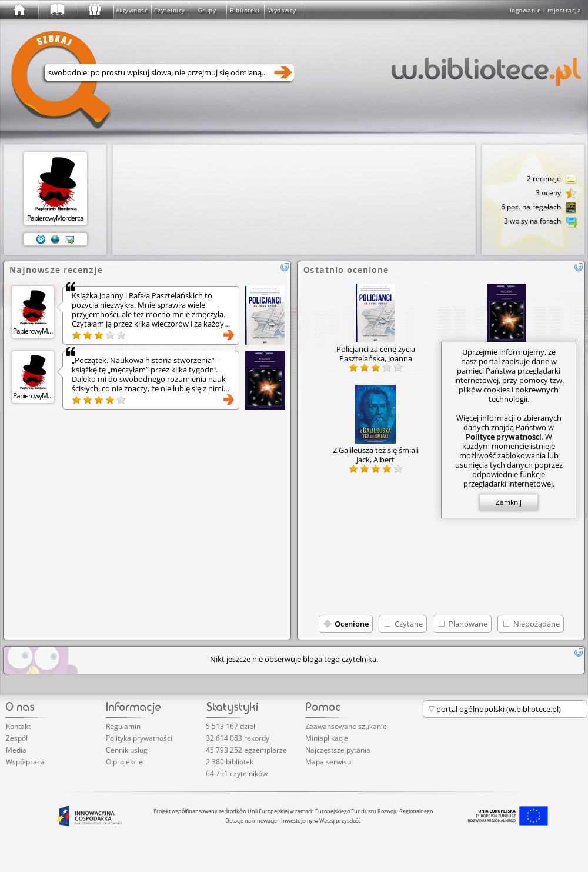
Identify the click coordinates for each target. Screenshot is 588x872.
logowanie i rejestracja (546, 10)
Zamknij (509, 502)
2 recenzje (552, 179)
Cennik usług (127, 750)
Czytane (409, 624)
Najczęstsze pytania (338, 750)
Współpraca (25, 762)
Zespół (17, 738)
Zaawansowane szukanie (346, 726)
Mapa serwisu (328, 762)
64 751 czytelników (237, 773)
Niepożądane (537, 624)
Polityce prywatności (504, 437)
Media (16, 750)
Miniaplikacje (327, 738)
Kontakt (18, 726)
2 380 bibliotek (230, 762)
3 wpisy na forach (540, 222)
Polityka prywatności (139, 738)
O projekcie (124, 762)
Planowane (468, 624)
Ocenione (352, 624)
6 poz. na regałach (539, 208)
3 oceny (556, 194)
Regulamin (123, 726)
